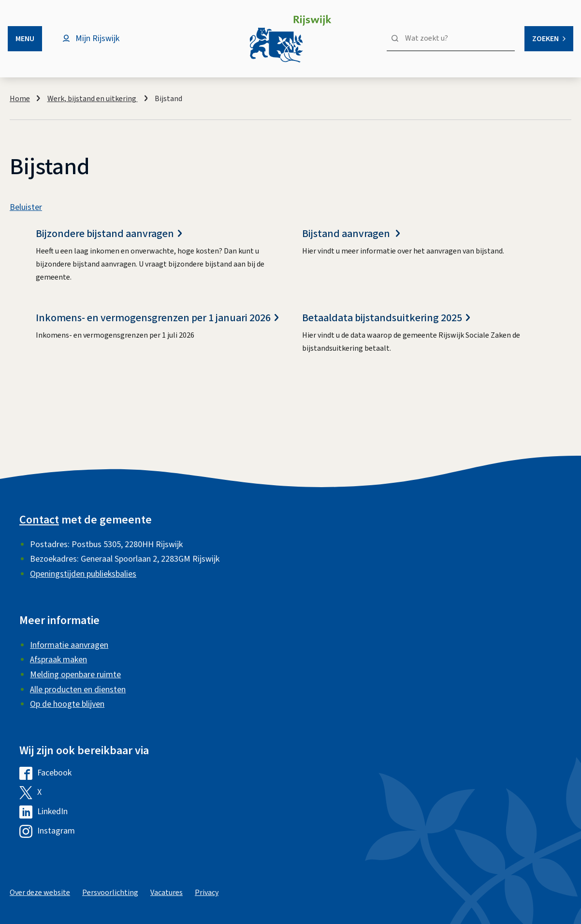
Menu (25, 39)
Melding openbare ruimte (75, 675)
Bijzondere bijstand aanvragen (109, 234)
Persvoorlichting (110, 893)
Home (20, 99)
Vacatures (167, 893)
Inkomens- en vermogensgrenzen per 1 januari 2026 (157, 318)
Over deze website (40, 893)
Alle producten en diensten (78, 690)
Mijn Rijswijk (97, 38)
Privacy (207, 893)
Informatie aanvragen (69, 645)
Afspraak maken (58, 660)
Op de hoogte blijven (67, 704)
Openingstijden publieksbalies (83, 574)
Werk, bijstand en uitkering (93, 99)
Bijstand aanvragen (351, 234)
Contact (39, 520)
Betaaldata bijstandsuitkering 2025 (386, 318)
